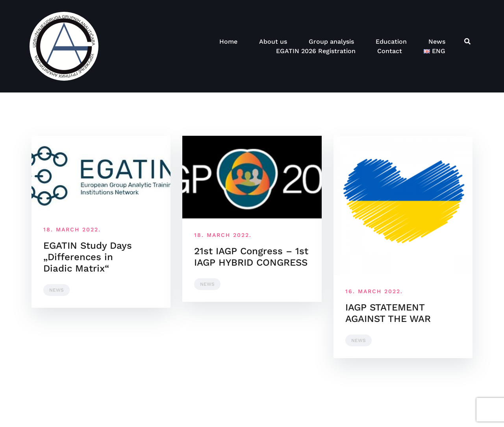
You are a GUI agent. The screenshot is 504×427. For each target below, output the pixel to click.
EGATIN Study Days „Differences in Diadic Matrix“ (88, 257)
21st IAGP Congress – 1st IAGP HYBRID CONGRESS (251, 257)
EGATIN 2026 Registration (316, 51)
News (437, 42)
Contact (390, 51)
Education (391, 42)
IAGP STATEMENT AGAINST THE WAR (388, 313)
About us (273, 42)
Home (228, 42)
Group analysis (331, 42)
